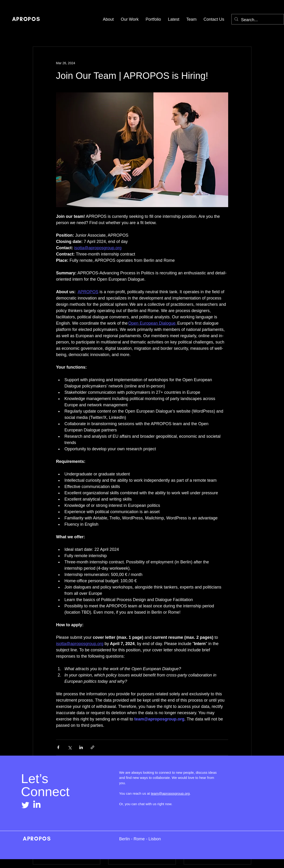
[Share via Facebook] (58, 747)
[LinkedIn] (37, 805)
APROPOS (36, 839)
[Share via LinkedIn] (81, 747)
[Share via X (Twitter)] (70, 747)
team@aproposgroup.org (170, 793)
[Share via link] (92, 747)
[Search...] (257, 20)
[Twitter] (25, 805)
